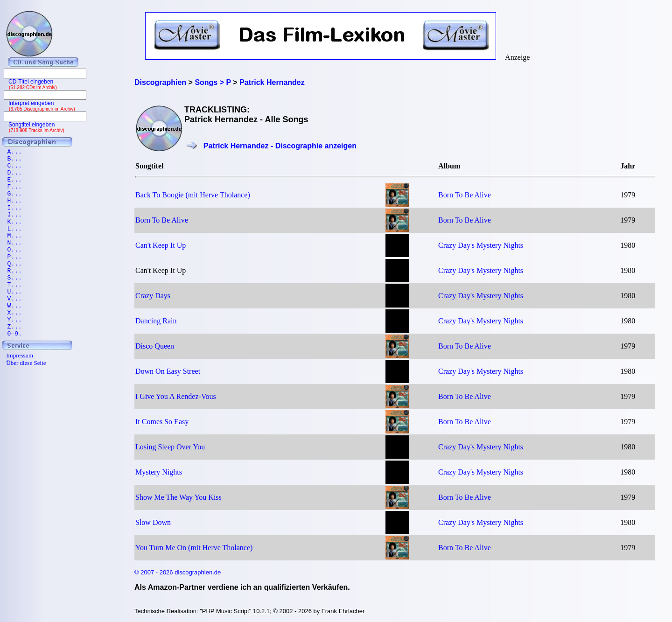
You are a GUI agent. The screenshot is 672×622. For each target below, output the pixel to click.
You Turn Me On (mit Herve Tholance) (194, 548)
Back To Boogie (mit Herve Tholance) (193, 195)
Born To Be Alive (465, 195)
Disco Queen (155, 346)
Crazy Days (153, 296)
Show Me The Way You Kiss (178, 497)
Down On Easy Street (168, 371)
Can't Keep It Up (161, 245)
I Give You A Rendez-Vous (176, 396)
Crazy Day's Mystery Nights (481, 245)
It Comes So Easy (162, 422)
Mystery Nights (159, 472)
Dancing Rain (156, 321)
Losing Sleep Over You (170, 447)
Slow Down (153, 522)
